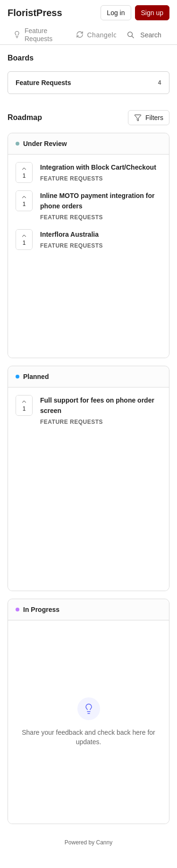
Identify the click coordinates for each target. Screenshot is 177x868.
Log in (116, 13)
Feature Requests (38, 35)
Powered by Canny (88, 842)
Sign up (152, 13)
